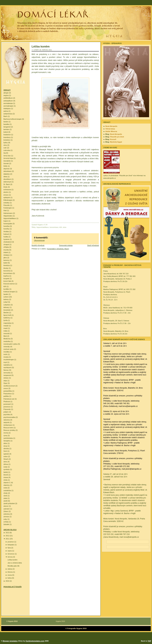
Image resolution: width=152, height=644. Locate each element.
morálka (6, 352)
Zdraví (6, 511)
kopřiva (6, 276)
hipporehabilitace (10, 218)
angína (6, 95)
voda (5, 488)
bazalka (6, 124)
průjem (6, 412)
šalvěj (6, 472)
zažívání (7, 509)
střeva (6, 464)
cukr (5, 148)
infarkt (6, 252)
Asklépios (7, 109)
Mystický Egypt (116, 142)
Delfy (5, 166)
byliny (6, 143)
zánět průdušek (9, 503)
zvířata (6, 522)
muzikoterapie (9, 360)
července (11, 554)
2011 (7, 539)
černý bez (7, 156)
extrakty (6, 203)
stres (5, 462)
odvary (6, 378)
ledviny (6, 299)
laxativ (6, 294)
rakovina (7, 420)
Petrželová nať (9, 399)
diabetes (7, 174)
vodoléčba (7, 490)
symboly (6, 469)
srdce (5, 456)
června (10, 557)
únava (6, 477)
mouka (6, 357)
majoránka (7, 323)
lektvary (6, 307)
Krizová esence (9, 284)
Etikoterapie (8, 200)
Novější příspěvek (38, 245)
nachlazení (7, 367)
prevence (7, 407)
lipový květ (7, 315)
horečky (6, 229)
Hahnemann (8, 213)
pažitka (6, 396)
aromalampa (8, 103)
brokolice (7, 140)
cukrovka (7, 150)
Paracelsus (8, 394)
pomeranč (7, 404)
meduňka (7, 341)
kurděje (6, 289)
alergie (6, 93)
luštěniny (7, 318)
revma (6, 433)
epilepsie (7, 197)
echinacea (7, 190)
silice (5, 443)
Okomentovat (39, 240)
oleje (5, 381)
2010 (7, 581)
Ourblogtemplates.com (35, 641)
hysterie (6, 239)
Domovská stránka (66, 245)
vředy (5, 493)
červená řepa (8, 158)
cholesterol (7, 242)
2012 (7, 536)
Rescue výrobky (9, 430)
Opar (5, 383)
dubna (10, 569)
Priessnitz (7, 409)
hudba (6, 237)
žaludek (6, 524)
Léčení (6, 297)
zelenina (7, 514)
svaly (5, 467)
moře (5, 354)
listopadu (11, 545)
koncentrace (8, 273)
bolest (6, 132)
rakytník (6, 422)
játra (5, 258)
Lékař (6, 302)
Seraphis (7, 441)
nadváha (7, 365)
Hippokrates (8, 216)
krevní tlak (7, 281)
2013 (7, 533)
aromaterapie (8, 106)
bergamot (7, 127)
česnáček (7, 161)
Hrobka (6, 232)
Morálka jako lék (14, 566)
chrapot (6, 244)
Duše (5, 187)
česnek (6, 163)
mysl (5, 362)
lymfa (5, 320)
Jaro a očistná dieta (15, 563)
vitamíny (7, 485)
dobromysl (7, 182)
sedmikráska (8, 438)
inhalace (7, 255)
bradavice (7, 135)
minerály (7, 347)
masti (5, 328)
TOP (149, 641)
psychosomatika (9, 417)
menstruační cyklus (11, 344)
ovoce (6, 388)
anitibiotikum (8, 98)
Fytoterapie (8, 208)
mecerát (6, 333)
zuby (5, 519)
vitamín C (7, 483)
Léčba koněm (13, 560)
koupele (6, 279)
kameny (6, 260)
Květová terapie (9, 292)
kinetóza (7, 265)
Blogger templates (10, 641)
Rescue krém (8, 428)
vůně (5, 496)
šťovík (6, 475)
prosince (11, 542)
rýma (5, 436)
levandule (7, 310)
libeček (6, 313)
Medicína (7, 339)
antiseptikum (8, 101)
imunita (6, 250)
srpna (10, 551)
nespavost (7, 375)
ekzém (6, 192)
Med (5, 336)
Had (5, 210)
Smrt (5, 451)
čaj (5, 153)
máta (5, 331)
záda (5, 498)
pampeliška (8, 391)
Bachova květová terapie (12, 119)
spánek (6, 454)
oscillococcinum (9, 386)
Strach (6, 459)
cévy (5, 145)
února (10, 575)
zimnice (6, 517)
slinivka (6, 449)
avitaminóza (8, 114)
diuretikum (7, 179)
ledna (9, 578)
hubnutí (6, 234)
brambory (7, 137)
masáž (6, 326)
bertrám (6, 129)
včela (5, 480)
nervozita (7, 373)
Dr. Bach (7, 184)
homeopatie (8, 224)
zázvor (6, 506)
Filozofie (7, 205)
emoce (6, 195)
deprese (6, 169)
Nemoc (6, 370)
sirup (5, 446)
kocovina (7, 271)
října (9, 548)
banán (6, 122)
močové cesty (9, 349)
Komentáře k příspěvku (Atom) (58, 249)
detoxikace (7, 171)
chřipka (6, 247)
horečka (6, 226)
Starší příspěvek (93, 245)
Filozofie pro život (117, 137)
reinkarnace (8, 425)
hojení (6, 221)
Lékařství (7, 305)
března (10, 572)
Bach (5, 116)
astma (6, 111)
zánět (5, 501)
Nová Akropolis (111, 126)
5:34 (46, 225)
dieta (5, 177)
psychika (7, 414)
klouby (6, 268)
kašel (5, 263)
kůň (5, 286)
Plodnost (7, 402)
